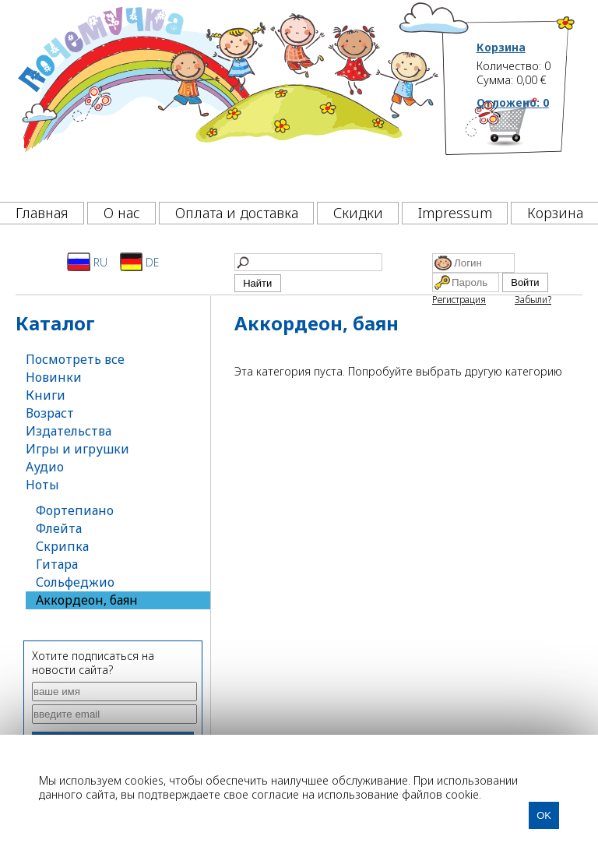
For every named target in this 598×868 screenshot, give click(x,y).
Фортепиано (75, 510)
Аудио (45, 467)
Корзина (501, 48)
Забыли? (533, 300)
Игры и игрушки (77, 449)
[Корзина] (526, 144)
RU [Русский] (87, 262)
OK (544, 815)
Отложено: (513, 102)
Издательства (69, 431)
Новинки (54, 377)
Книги (46, 395)
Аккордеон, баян (87, 600)
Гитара (57, 564)
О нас (122, 213)
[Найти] (308, 262)
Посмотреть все (75, 359)
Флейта (59, 528)
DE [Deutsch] (140, 262)
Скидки (358, 213)
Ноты (42, 485)
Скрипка (62, 546)
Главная (42, 213)
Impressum (455, 213)
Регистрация (459, 300)
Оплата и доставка (237, 213)
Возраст (50, 413)
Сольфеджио (75, 582)
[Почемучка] (227, 97)
